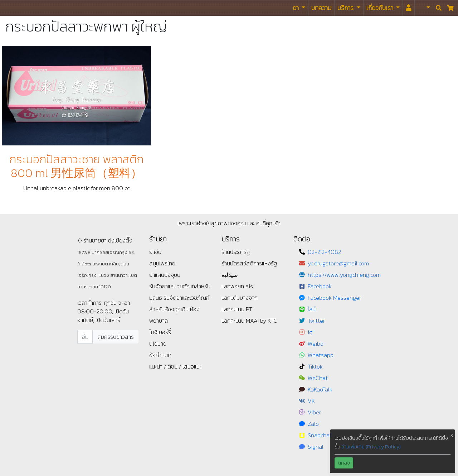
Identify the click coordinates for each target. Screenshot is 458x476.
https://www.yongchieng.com (344, 275)
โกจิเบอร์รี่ (160, 332)
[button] (424, 8)
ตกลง (344, 463)
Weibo (316, 343)
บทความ (321, 8)
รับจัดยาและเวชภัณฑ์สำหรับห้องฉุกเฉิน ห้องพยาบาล (179, 309)
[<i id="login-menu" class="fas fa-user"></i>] (409, 8)
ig (310, 332)
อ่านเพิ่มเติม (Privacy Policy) (371, 447)
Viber (314, 412)
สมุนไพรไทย (162, 263)
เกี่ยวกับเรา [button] (381, 8)
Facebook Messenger (334, 298)
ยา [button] (296, 8)
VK (311, 401)
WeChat (318, 378)
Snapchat (320, 435)
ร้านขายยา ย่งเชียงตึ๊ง (22, 8)
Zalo (313, 424)
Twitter (316, 321)
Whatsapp (321, 355)
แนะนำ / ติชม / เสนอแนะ (175, 366)
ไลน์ (312, 309)
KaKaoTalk (320, 389)
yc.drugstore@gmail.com (338, 263)
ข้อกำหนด (160, 355)
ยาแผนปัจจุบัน (165, 275)
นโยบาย (158, 343)
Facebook (320, 286)
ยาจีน (155, 252)
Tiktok (315, 366)
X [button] (452, 435)
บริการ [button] (346, 8)
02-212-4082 (324, 252)
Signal (316, 447)
